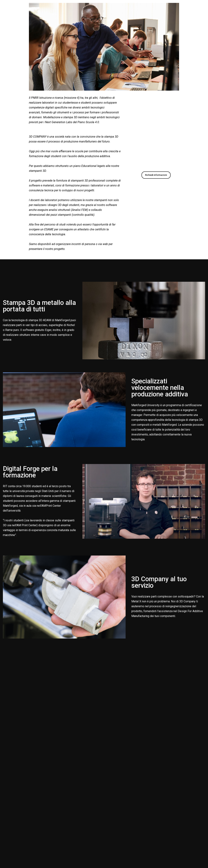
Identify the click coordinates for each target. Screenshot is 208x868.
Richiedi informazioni (156, 175)
